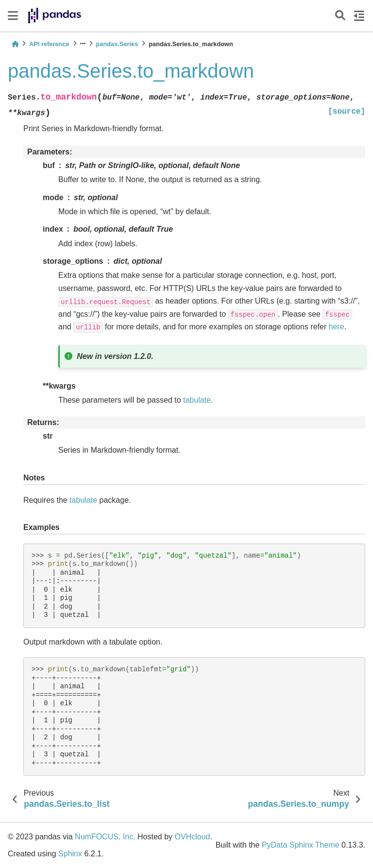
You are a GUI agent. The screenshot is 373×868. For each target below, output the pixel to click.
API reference (49, 44)
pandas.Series (117, 44)
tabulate (197, 400)
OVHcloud (193, 837)
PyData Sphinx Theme (301, 845)
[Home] (15, 44)
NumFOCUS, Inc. (105, 837)
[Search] (340, 16)
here (337, 327)
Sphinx (70, 854)
